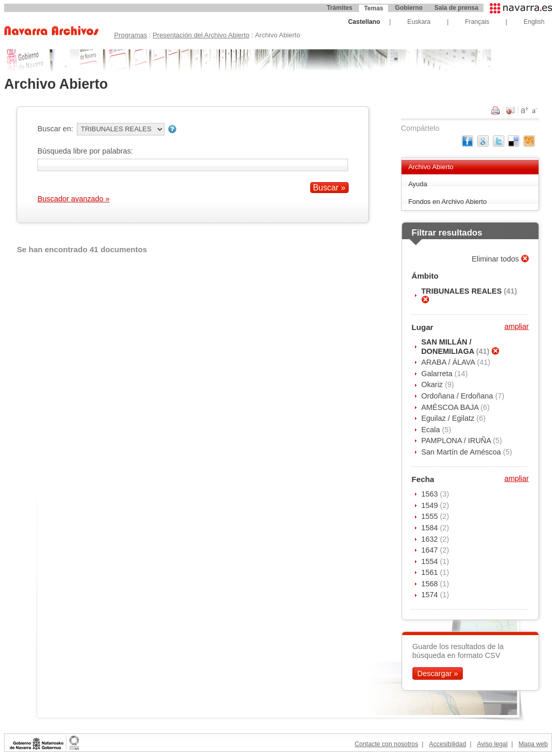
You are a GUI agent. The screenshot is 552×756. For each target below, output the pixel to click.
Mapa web (533, 744)
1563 (431, 494)
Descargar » (437, 673)
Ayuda (418, 184)
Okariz (433, 384)
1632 (431, 539)
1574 (431, 595)
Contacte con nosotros (387, 744)
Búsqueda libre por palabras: (85, 151)
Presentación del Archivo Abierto (201, 35)
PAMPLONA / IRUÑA (457, 441)
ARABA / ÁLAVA (449, 362)
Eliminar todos (496, 259)
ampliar (516, 326)
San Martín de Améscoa (462, 452)
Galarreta (438, 374)
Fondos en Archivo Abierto (447, 202)
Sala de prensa (456, 8)
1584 (431, 528)
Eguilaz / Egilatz (449, 418)
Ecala (432, 430)
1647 (431, 550)
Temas (374, 8)
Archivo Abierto (431, 167)
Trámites (340, 8)
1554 (431, 561)
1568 (431, 584)
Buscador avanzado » (73, 199)
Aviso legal (492, 744)
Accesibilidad (447, 744)
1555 (431, 516)
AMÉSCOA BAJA (451, 407)
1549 (431, 505)
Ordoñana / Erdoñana (458, 396)
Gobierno (409, 8)
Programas (130, 35)
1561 (431, 572)
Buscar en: (55, 129)
